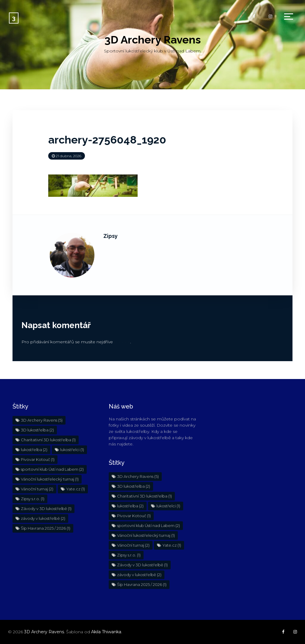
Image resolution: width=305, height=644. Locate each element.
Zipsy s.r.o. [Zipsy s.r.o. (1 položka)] (33, 499)
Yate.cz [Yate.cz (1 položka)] (76, 489)
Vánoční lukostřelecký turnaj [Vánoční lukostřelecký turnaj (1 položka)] (50, 479)
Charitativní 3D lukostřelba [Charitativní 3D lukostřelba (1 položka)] (48, 440)
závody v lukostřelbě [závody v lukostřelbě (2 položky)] (43, 518)
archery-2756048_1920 (107, 140)
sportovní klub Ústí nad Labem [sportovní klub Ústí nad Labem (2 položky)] (52, 469)
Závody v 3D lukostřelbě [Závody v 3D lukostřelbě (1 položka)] (46, 509)
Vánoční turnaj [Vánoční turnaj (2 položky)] (37, 489)
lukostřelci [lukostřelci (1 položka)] (72, 450)
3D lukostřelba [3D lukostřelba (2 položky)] (37, 430)
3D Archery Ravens (153, 40)
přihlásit (122, 342)
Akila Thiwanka (106, 632)
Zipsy (111, 236)
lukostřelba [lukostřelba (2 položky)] (34, 450)
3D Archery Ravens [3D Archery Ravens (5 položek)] (42, 420)
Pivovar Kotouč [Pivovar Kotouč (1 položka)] (38, 459)
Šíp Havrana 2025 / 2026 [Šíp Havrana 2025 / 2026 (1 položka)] (46, 528)
